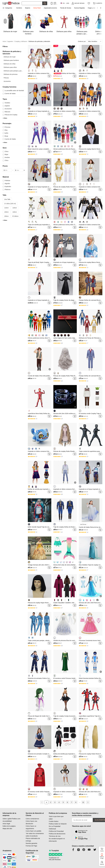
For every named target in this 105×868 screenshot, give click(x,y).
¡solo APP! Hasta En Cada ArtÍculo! (56, 3)
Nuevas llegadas (80, 8)
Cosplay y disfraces (21, 41)
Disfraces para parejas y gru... (13, 71)
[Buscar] (32, 3)
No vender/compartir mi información (57, 840)
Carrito (102, 849)
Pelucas (6, 78)
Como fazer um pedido (34, 831)
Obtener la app (102, 858)
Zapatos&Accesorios (50, 8)
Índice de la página (9, 826)
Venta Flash (37, 8)
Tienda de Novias (66, 8)
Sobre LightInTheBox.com (12, 819)
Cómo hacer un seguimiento (31, 827)
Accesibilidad (7, 821)
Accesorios (7, 81)
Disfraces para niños (10, 67)
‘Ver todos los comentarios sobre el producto (35, 835)
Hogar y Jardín (93, 8)
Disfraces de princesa (11, 74)
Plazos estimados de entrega (33, 840)
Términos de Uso (55, 836)
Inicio (5, 41)
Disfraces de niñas (10, 64)
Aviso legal (6, 824)
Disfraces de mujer (10, 57)
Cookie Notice (54, 821)
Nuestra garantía (31, 843)
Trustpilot (54, 851)
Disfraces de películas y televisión (39, 41)
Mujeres (28, 8)
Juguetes (11, 41)
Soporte (102, 864)
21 (83, 802)
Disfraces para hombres (11, 60)
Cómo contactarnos (32, 819)
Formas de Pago (31, 846)
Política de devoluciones (57, 834)
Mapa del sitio (7, 828)
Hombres (19, 8)
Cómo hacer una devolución (31, 822)
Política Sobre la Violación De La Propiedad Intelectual (58, 826)
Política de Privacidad (56, 831)
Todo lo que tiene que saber (56, 818)
